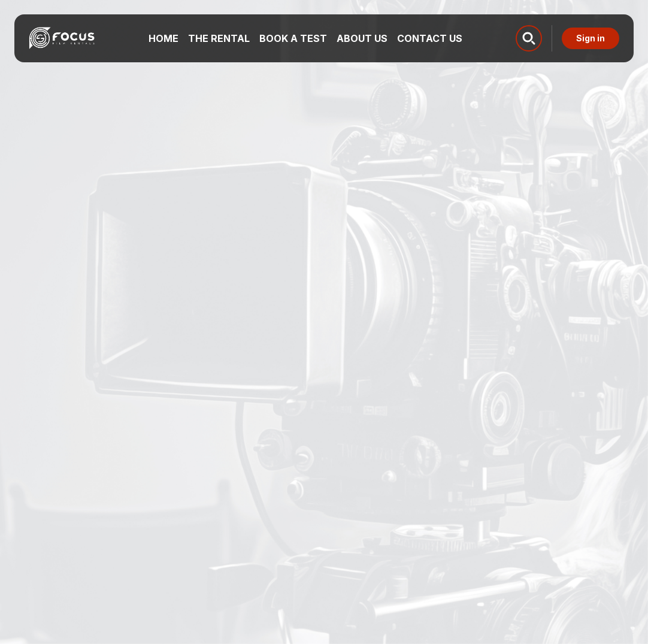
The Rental (219, 38)
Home (163, 38)
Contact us (430, 38)
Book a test (293, 38)
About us (362, 38)
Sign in (591, 38)
